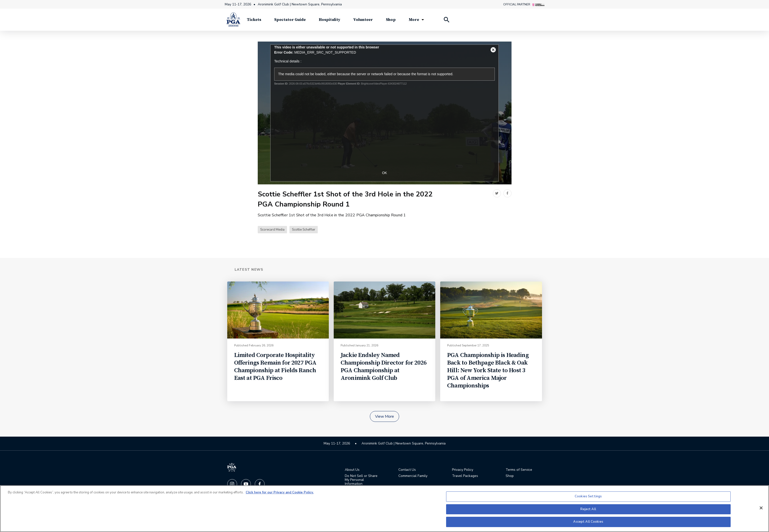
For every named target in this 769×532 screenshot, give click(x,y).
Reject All (588, 509)
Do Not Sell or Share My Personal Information (361, 480)
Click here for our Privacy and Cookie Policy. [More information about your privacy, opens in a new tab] (280, 492)
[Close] (761, 508)
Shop (510, 476)
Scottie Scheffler (304, 230)
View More (384, 416)
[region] (384, 509)
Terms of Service (519, 470)
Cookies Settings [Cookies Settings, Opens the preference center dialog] (588, 496)
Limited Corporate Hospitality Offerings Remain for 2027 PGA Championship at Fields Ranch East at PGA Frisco (275, 367)
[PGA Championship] (233, 20)
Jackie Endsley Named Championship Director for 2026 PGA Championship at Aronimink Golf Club (384, 367)
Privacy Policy (463, 470)
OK (384, 173)
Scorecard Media (272, 230)
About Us (352, 470)
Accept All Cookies (588, 522)
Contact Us (407, 470)
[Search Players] (446, 20)
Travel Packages (465, 476)
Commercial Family (413, 476)
